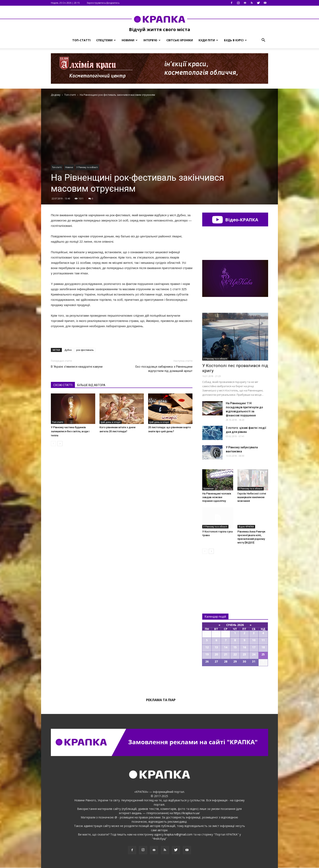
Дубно (68, 350)
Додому (56, 95)
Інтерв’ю (152, 40)
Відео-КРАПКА (235, 219)
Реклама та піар (161, 700)
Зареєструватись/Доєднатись (103, 3)
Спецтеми (106, 40)
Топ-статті (81, 40)
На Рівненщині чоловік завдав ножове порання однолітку (217, 497)
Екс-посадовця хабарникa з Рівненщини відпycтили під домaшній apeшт (164, 369)
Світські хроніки (180, 40)
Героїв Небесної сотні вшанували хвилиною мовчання (252, 497)
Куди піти (208, 40)
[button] (263, 40)
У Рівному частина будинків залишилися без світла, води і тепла (70, 431)
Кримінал (209, 489)
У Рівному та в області (87, 167)
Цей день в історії (111, 422)
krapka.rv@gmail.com (178, 834)
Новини (130, 40)
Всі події (235, 680)
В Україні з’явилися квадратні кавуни (77, 367)
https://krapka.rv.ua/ (187, 813)
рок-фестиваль (85, 350)
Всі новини (216, 577)
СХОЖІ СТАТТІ (63, 385)
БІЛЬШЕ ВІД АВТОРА (91, 385)
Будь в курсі (235, 40)
